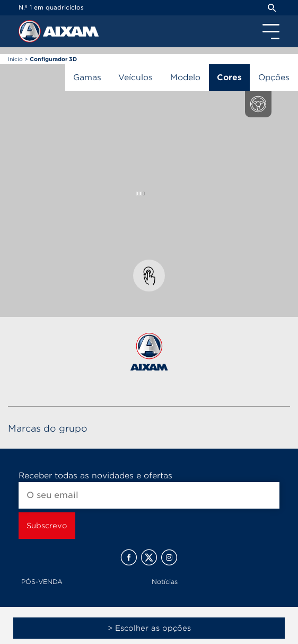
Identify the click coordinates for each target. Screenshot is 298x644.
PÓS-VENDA (42, 582)
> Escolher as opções (149, 628)
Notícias (165, 582)
